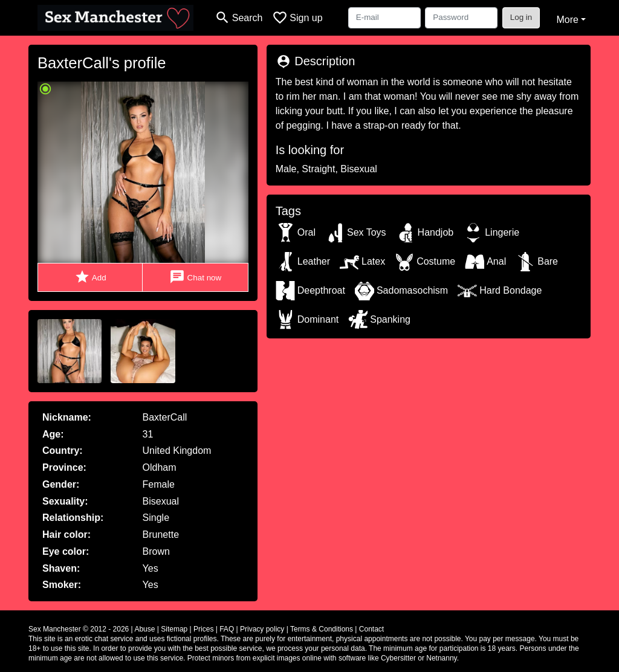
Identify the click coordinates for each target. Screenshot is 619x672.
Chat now (195, 277)
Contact (371, 629)
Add (90, 277)
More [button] (567, 20)
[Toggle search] (238, 18)
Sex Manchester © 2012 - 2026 (79, 629)
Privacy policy (262, 629)
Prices (203, 629)
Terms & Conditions (322, 629)
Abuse (144, 629)
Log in (521, 17)
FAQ (227, 629)
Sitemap (174, 629)
